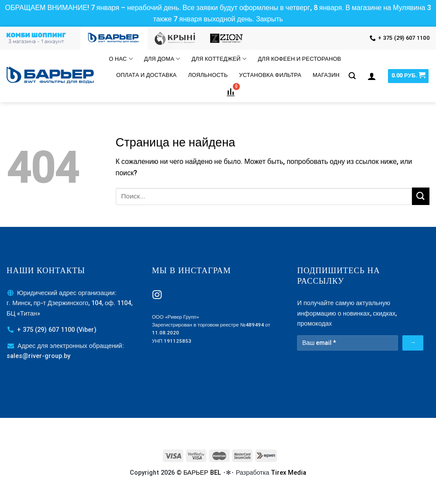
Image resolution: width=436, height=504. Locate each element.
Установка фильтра (270, 75)
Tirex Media (289, 473)
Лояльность (208, 75)
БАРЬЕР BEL (202, 473)
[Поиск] (352, 76)
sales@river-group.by (38, 356)
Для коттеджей (219, 59)
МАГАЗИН (326, 75)
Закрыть (270, 19)
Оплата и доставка (146, 75)
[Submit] (421, 196)
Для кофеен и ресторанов (299, 59)
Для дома (162, 59)
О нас (121, 59)
